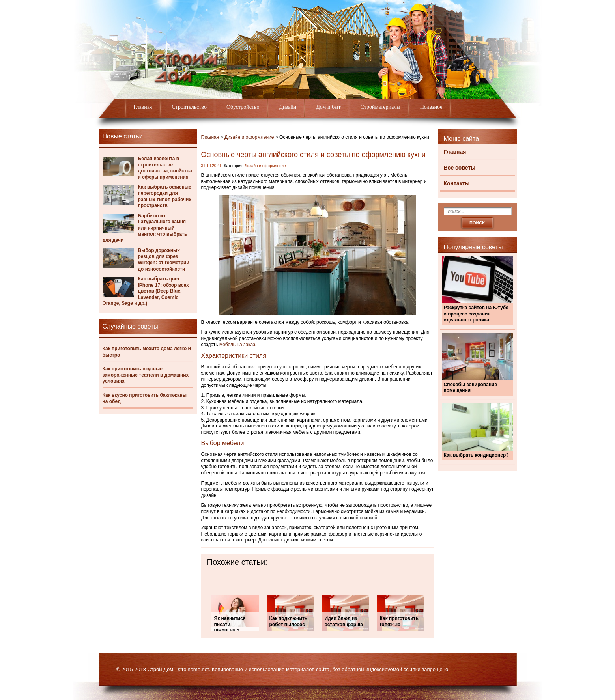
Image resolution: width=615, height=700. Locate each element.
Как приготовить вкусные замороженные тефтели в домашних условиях (146, 375)
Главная (143, 107)
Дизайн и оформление (249, 137)
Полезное (431, 107)
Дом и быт (328, 107)
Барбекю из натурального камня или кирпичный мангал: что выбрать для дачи (145, 228)
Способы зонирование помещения (471, 388)
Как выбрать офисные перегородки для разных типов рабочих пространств (165, 196)
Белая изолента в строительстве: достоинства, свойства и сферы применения (165, 168)
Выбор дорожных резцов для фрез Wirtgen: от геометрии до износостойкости (164, 260)
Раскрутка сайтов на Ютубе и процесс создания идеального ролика (476, 314)
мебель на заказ (237, 345)
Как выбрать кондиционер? (476, 455)
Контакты (457, 183)
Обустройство (243, 107)
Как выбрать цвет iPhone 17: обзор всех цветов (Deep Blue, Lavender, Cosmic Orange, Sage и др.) (146, 291)
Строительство (189, 107)
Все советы (460, 168)
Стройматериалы (380, 107)
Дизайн (288, 107)
